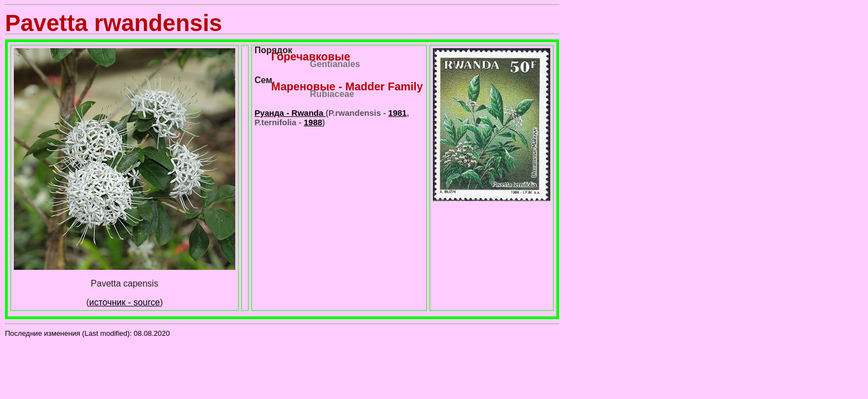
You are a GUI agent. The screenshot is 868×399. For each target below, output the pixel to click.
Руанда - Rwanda (290, 113)
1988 (313, 122)
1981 (397, 113)
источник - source (125, 302)
